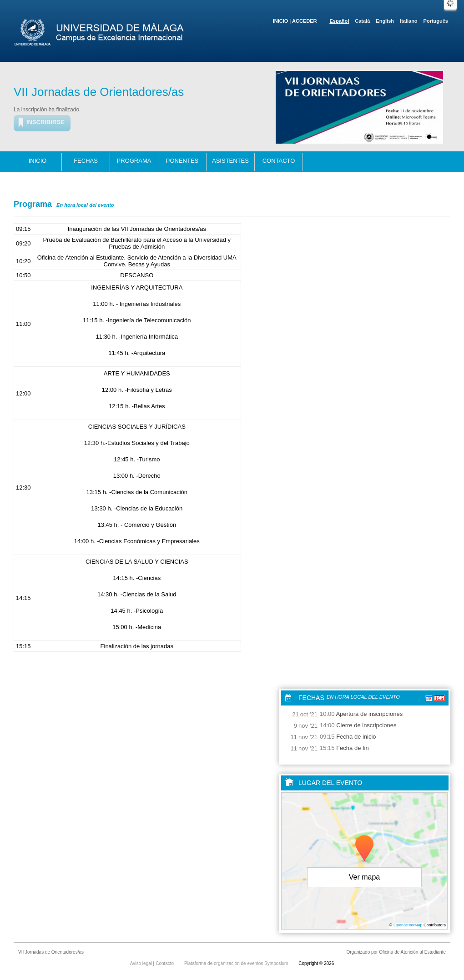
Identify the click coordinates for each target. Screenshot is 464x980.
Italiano (409, 21)
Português (436, 21)
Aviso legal (142, 963)
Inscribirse (45, 122)
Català (362, 21)
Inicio (281, 21)
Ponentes (182, 161)
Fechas (86, 161)
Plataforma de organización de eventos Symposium (237, 963)
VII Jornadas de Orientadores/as (99, 92)
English (385, 21)
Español (340, 21)
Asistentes (230, 161)
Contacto (279, 161)
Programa (134, 161)
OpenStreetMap (408, 925)
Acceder (304, 21)
